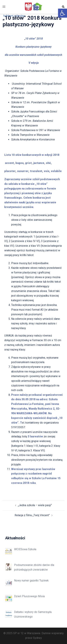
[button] (63, 13)
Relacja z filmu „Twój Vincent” (32, 515)
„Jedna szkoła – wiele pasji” (35, 505)
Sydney (37, 638)
